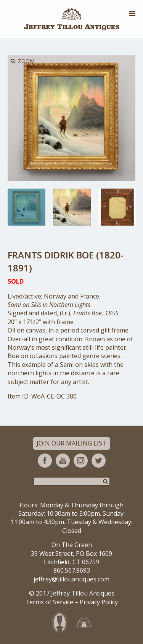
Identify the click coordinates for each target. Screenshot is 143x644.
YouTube (63, 461)
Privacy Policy (99, 602)
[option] (27, 207)
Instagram (81, 461)
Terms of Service (49, 602)
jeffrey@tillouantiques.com (71, 579)
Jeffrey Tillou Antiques (72, 19)
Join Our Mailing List (71, 443)
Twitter (99, 461)
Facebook (45, 461)
